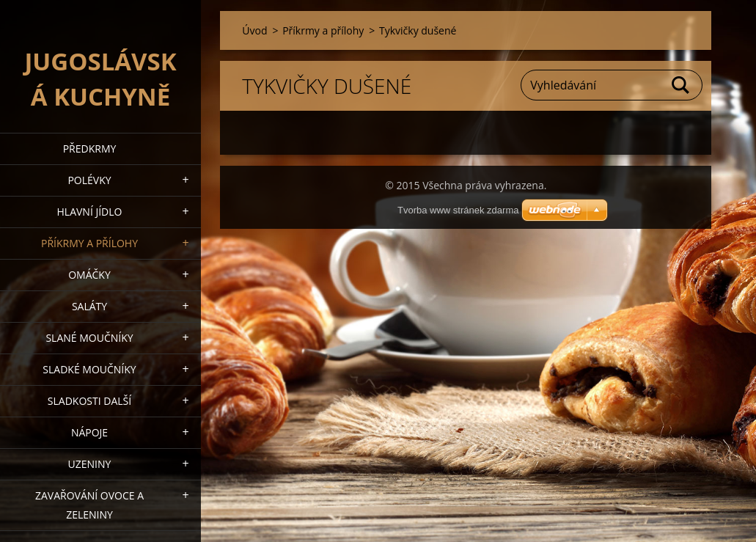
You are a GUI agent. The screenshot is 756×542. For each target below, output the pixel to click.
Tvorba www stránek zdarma (458, 210)
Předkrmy (90, 149)
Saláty (89, 306)
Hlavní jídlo (90, 212)
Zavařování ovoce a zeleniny (89, 505)
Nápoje (89, 432)
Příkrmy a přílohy (89, 243)
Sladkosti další (89, 401)
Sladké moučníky (89, 369)
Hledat (681, 85)
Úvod (254, 30)
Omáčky (89, 275)
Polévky (89, 180)
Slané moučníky (89, 338)
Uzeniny (90, 464)
